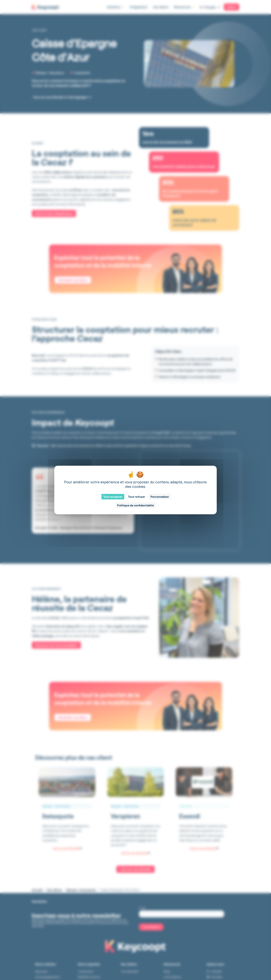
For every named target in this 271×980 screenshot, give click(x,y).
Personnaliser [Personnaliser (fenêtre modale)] (160, 497)
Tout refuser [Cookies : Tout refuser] (137, 497)
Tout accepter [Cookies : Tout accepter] (113, 497)
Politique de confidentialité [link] (135, 505)
